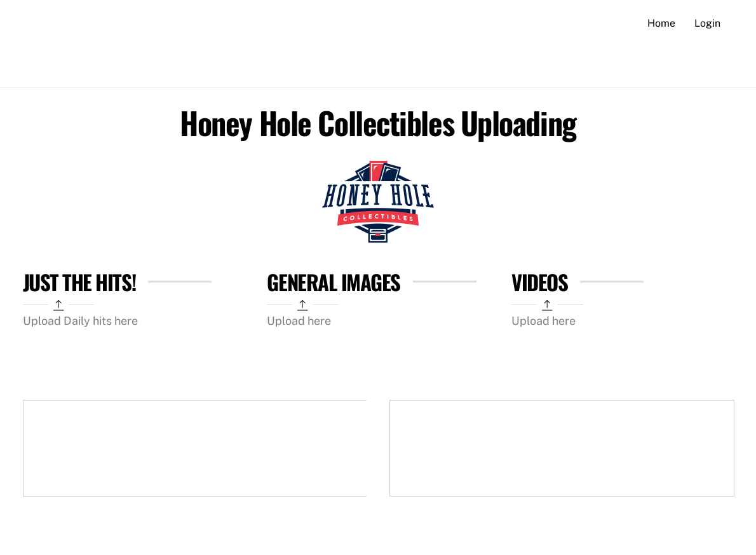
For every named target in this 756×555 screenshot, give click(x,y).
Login (707, 23)
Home (661, 23)
